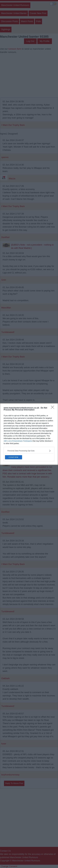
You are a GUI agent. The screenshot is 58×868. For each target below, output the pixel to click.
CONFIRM (13, 457)
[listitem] (29, 451)
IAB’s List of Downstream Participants (18, 441)
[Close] (53, 408)
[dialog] (29, 434)
